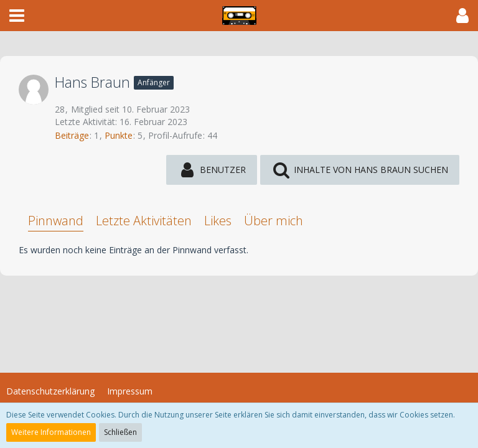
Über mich (274, 221)
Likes (218, 221)
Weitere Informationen (51, 432)
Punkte (119, 135)
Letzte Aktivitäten (144, 221)
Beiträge (72, 135)
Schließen (120, 432)
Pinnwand (56, 221)
